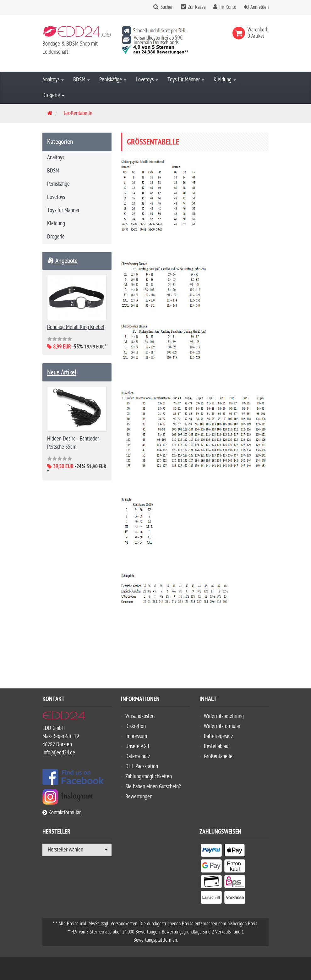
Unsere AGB (137, 746)
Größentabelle (218, 756)
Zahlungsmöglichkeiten (149, 777)
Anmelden (259, 7)
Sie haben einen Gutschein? (153, 787)
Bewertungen (139, 797)
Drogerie (53, 95)
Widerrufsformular (222, 726)
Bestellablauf (217, 746)
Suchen (167, 7)
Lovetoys (147, 80)
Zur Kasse (197, 7)
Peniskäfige (113, 80)
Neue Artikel (62, 372)
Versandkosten (140, 716)
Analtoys (53, 80)
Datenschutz (138, 756)
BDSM (82, 80)
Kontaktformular (62, 813)
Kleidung (225, 80)
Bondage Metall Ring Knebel (76, 327)
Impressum (136, 736)
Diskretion (136, 726)
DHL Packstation (142, 766)
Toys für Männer (186, 80)
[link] (240, 33)
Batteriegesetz (218, 736)
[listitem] (211, 851)
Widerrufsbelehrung (224, 716)
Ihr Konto (228, 7)
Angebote (62, 261)
